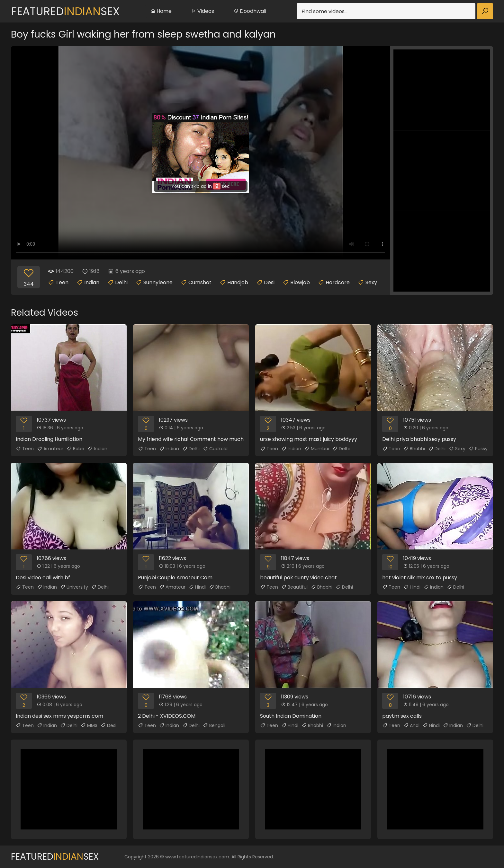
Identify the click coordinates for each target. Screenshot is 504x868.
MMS (89, 725)
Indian (92, 282)
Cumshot (200, 282)
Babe (75, 449)
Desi (269, 282)
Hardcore (338, 282)
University (74, 587)
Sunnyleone (158, 282)
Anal (411, 725)
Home (161, 11)
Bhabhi (414, 449)
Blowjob (300, 282)
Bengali (214, 725)
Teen (62, 282)
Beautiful (294, 587)
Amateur (50, 449)
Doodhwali (250, 11)
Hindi (197, 587)
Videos (203, 11)
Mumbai (317, 449)
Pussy (478, 449)
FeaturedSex (65, 11)
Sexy (371, 282)
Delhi (121, 282)
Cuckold (215, 449)
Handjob (238, 282)
